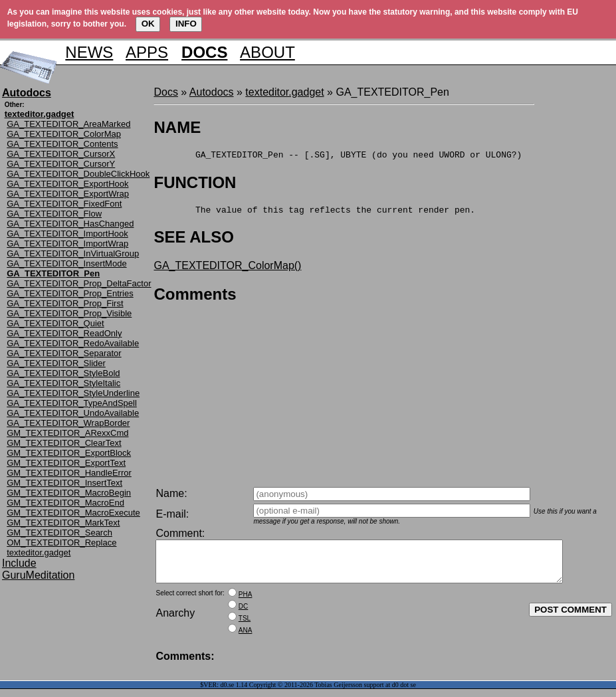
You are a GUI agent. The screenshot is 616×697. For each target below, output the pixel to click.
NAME (177, 127)
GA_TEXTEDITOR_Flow (54, 214)
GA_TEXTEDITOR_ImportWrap (67, 244)
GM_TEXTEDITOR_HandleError (69, 473)
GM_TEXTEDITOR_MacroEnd (65, 503)
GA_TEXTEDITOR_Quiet (55, 323)
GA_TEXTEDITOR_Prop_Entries (70, 293)
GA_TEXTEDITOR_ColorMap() (227, 269)
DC (243, 614)
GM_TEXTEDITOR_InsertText (64, 483)
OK (148, 24)
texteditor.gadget (39, 552)
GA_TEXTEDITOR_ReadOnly (64, 333)
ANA (246, 638)
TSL (245, 626)
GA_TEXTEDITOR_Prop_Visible (69, 313)
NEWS (89, 52)
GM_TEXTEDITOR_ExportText (66, 463)
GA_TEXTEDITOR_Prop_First (65, 303)
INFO (186, 24)
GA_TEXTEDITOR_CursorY (61, 164)
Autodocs (212, 92)
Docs (165, 92)
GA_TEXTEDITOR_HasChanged (70, 224)
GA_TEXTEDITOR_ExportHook (67, 184)
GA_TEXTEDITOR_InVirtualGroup (73, 253)
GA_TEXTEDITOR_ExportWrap (68, 194)
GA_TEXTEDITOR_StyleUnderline (73, 393)
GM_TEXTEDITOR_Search (59, 533)
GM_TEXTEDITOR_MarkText (63, 523)
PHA (246, 602)
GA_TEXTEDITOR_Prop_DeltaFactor (79, 283)
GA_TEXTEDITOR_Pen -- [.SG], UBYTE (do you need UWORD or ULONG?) (338, 156)
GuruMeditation (38, 575)
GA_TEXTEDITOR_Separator (64, 353)
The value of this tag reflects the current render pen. (314, 213)
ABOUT (267, 52)
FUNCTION (195, 184)
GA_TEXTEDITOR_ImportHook (67, 234)
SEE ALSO (193, 241)
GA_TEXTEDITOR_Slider (56, 363)
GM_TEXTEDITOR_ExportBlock (69, 453)
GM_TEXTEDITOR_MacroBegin (69, 493)
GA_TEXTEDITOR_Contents (62, 144)
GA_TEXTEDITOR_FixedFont (64, 204)
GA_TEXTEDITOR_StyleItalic (63, 383)
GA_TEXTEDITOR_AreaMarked (68, 124)
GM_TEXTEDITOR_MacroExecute (73, 513)
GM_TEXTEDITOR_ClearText (64, 443)
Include (19, 563)
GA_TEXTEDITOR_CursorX (61, 154)
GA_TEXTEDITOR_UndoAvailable (73, 413)
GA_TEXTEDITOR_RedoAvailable (73, 343)
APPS (147, 52)
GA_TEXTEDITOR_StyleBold (63, 373)
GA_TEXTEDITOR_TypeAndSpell (72, 403)
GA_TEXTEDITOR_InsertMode (66, 263)
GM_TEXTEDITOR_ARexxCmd (67, 433)
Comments (195, 298)
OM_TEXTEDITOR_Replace (61, 543)
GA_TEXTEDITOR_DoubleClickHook (78, 174)
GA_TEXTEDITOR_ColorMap (64, 134)
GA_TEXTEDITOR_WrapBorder (68, 423)
